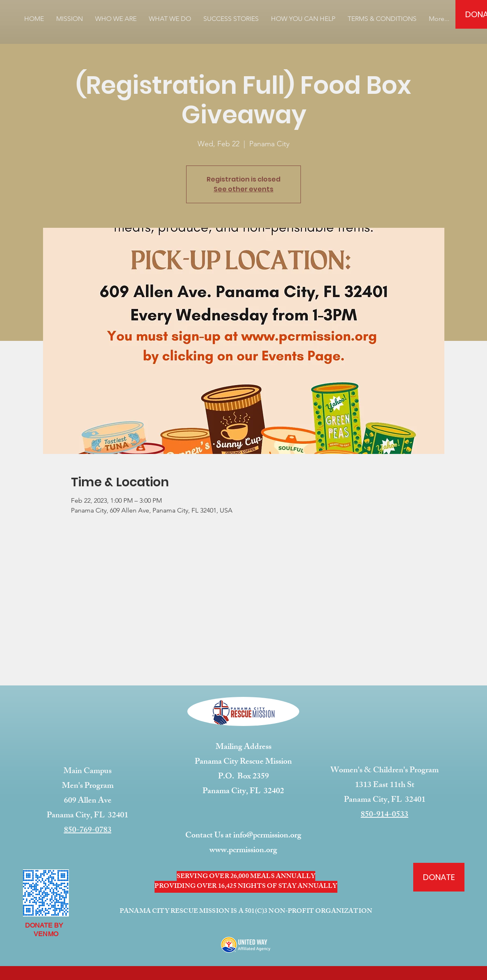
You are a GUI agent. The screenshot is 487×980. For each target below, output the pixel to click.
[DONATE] (439, 877)
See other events (243, 189)
